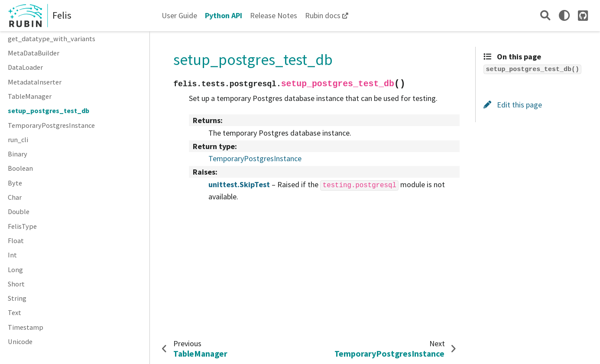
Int (12, 255)
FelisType (22, 226)
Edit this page (513, 105)
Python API (224, 15)
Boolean (20, 168)
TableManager (30, 96)
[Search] (545, 15)
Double (19, 211)
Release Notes (274, 15)
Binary (18, 154)
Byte (15, 183)
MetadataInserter (35, 82)
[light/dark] (564, 15)
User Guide (179, 15)
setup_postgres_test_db (49, 110)
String (17, 298)
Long (15, 270)
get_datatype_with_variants (52, 39)
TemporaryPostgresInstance (51, 125)
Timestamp (26, 327)
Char (15, 197)
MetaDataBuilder (34, 53)
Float (16, 240)
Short (16, 284)
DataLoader (25, 67)
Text (15, 312)
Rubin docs (323, 15)
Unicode (20, 341)
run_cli (18, 140)
